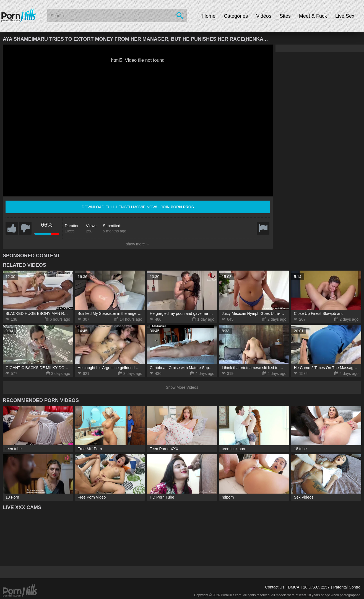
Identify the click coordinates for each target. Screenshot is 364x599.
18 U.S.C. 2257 (316, 587)
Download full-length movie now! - (138, 207)
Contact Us (275, 587)
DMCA (294, 587)
